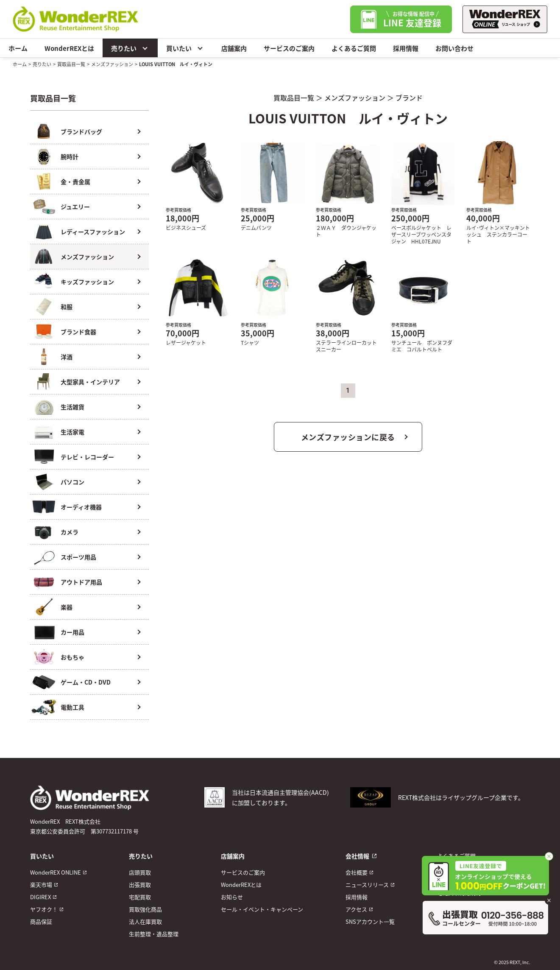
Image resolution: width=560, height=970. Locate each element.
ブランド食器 (78, 332)
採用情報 (406, 48)
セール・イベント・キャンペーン (262, 909)
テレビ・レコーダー (87, 457)
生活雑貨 (72, 407)
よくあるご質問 (354, 48)
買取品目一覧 (71, 64)
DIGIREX (40, 897)
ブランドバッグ (81, 131)
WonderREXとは (69, 48)
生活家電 (72, 432)
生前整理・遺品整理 (154, 934)
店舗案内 (234, 48)
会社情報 (357, 856)
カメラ (70, 532)
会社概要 (357, 872)
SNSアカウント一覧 (370, 921)
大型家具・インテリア (90, 382)
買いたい (185, 48)
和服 (67, 307)
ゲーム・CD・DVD (86, 682)
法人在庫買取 (145, 921)
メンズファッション (112, 64)
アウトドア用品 (81, 582)
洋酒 (67, 357)
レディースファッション (93, 232)
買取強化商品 (145, 909)
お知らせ (232, 897)
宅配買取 (140, 897)
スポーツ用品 (78, 557)
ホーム (18, 48)
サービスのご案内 (289, 48)
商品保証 (41, 921)
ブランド (409, 98)
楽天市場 (41, 885)
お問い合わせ (454, 48)
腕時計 (70, 157)
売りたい (130, 48)
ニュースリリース (367, 885)
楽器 (67, 607)
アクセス (356, 909)
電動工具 (72, 707)
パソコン (72, 482)
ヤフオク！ (44, 909)
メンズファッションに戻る (348, 437)
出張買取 (140, 885)
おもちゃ (72, 657)
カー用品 (72, 632)
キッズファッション (87, 282)
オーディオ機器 (81, 507)
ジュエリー (75, 207)
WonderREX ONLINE (56, 872)
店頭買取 (140, 872)
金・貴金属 (75, 182)
